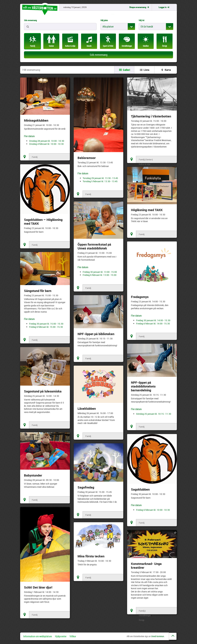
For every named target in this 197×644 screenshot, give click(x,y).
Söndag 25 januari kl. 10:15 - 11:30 (154, 414)
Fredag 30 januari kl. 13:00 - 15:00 (100, 272)
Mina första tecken (91, 556)
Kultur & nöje (145, 164)
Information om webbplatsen (38, 636)
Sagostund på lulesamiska (43, 391)
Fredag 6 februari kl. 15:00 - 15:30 (46, 327)
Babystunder (33, 475)
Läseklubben (87, 409)
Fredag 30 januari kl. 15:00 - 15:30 (46, 324)
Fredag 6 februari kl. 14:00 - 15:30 (153, 324)
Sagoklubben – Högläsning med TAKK (43, 222)
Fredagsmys (140, 297)
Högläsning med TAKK (147, 210)
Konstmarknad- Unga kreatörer (146, 566)
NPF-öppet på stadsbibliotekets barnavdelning (143, 386)
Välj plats (104, 20)
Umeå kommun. (158, 636)
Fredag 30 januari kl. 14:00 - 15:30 (153, 320)
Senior (149, 159)
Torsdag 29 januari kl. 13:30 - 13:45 (100, 178)
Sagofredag (86, 487)
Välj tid (141, 20)
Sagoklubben (140, 489)
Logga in (164, 7)
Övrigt (142, 620)
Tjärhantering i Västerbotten (151, 116)
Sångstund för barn (38, 291)
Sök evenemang (30, 20)
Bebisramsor (87, 158)
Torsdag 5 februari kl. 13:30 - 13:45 (100, 181)
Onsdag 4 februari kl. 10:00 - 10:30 (46, 144)
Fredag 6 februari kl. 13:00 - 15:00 (100, 275)
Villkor (73, 636)
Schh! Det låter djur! (38, 587)
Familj (35, 157)
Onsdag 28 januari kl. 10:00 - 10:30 (47, 141)
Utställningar (145, 615)
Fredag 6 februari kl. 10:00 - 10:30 (153, 510)
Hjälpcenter (61, 636)
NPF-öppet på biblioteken (96, 334)
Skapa (139, 7)
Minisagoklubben (36, 120)
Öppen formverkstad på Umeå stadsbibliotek (94, 246)
